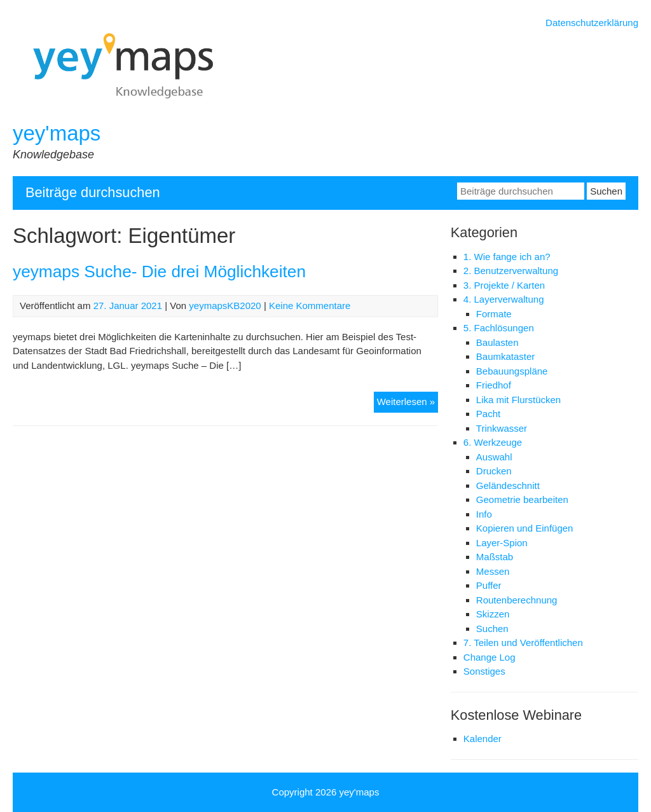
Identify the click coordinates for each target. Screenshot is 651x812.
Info (484, 514)
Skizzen (493, 614)
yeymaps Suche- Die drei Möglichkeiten (159, 272)
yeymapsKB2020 (225, 306)
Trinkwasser (502, 428)
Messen (493, 571)
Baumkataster (506, 356)
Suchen (492, 629)
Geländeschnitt (508, 485)
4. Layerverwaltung (504, 299)
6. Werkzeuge (493, 442)
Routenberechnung (517, 600)
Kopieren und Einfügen (525, 528)
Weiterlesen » (408, 403)
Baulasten (497, 342)
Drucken (494, 471)
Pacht (488, 414)
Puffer (489, 585)
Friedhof (494, 385)
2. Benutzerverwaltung (511, 271)
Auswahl (494, 457)
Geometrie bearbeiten (522, 499)
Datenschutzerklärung (592, 23)
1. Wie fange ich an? (507, 257)
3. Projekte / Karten (504, 285)
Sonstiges (484, 671)
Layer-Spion (502, 543)
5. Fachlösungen (499, 328)
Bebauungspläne (512, 371)
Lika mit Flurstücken (518, 400)
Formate (494, 314)
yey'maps (57, 133)
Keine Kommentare (310, 306)
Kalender (483, 739)
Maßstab (495, 557)
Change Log (490, 657)
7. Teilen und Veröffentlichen (523, 643)
